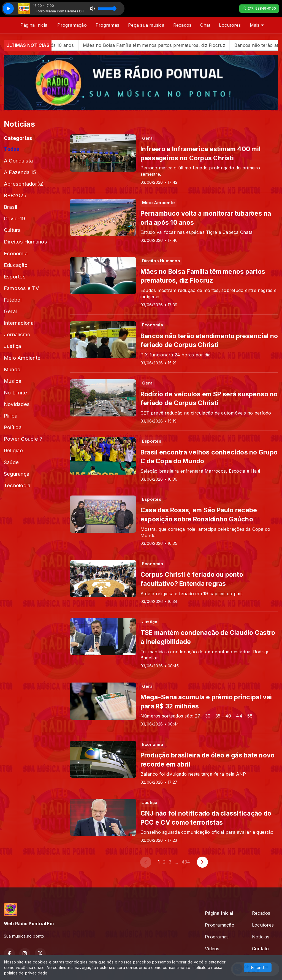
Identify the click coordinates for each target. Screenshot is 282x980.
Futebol (13, 300)
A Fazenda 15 (20, 172)
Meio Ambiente (22, 358)
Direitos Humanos (25, 242)
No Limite (15, 392)
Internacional (19, 323)
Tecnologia (17, 485)
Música (13, 381)
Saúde (11, 462)
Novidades (17, 404)
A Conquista (18, 161)
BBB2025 (15, 195)
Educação (16, 265)
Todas (12, 149)
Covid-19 (14, 218)
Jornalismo (17, 334)
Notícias (261, 937)
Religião (13, 450)
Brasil (10, 207)
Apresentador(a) (24, 184)
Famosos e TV (21, 288)
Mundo (12, 369)
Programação (72, 25)
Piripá (11, 416)
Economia (16, 253)
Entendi (258, 967)
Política (13, 427)
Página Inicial (34, 25)
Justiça (13, 346)
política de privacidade (26, 973)
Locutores (230, 25)
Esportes (15, 277)
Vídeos (212, 949)
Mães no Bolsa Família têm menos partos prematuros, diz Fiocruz (183, 45)
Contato (261, 949)
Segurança (17, 474)
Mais (257, 25)
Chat (205, 25)
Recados (182, 25)
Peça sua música (146, 25)
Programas (107, 25)
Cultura (12, 230)
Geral (10, 311)
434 (186, 862)
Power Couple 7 (23, 439)
